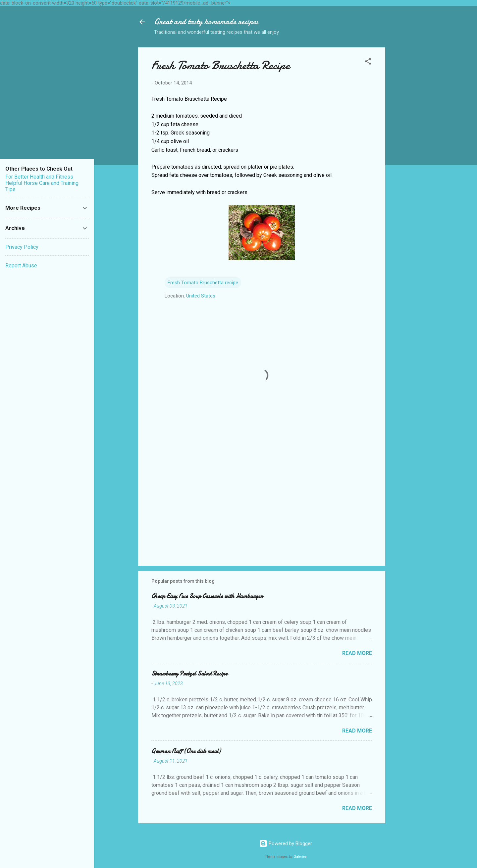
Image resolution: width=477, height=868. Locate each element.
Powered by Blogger (286, 843)
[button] (368, 62)
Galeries (300, 857)
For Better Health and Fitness (39, 177)
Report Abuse (21, 266)
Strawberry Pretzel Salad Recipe (189, 674)
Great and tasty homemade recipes (206, 22)
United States (201, 296)
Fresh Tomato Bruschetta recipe (203, 283)
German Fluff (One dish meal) (186, 751)
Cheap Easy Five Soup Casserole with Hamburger (207, 596)
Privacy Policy (22, 247)
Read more (357, 653)
